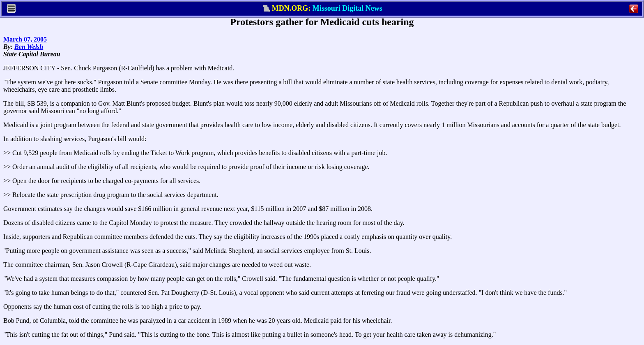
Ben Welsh (29, 47)
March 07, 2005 (25, 39)
